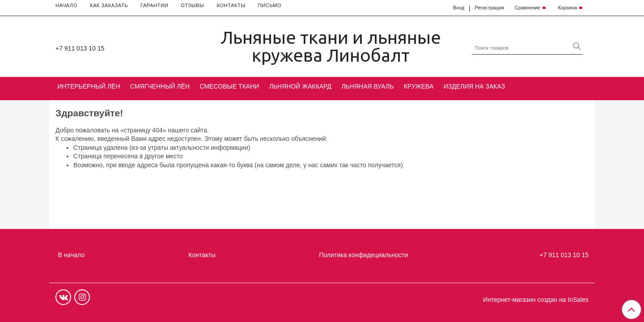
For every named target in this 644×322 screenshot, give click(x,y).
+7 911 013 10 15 (80, 48)
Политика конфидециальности (364, 255)
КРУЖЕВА (419, 86)
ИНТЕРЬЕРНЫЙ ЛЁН (89, 86)
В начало (72, 255)
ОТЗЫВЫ (192, 5)
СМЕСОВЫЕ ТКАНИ (230, 86)
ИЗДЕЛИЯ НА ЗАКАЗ (475, 86)
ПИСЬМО (270, 5)
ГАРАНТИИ (154, 5)
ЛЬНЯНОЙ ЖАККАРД (300, 86)
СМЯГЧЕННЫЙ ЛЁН (160, 86)
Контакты (202, 255)
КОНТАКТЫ (231, 5)
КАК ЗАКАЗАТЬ (109, 5)
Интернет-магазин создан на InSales (536, 300)
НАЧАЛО (66, 5)
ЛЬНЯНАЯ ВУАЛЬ (367, 86)
